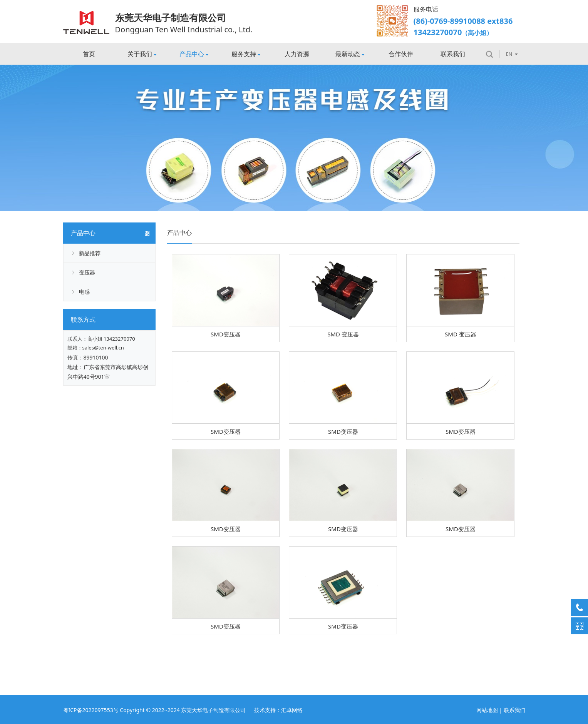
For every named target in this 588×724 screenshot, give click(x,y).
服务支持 (246, 54)
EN (511, 54)
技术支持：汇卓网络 (278, 710)
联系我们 (453, 54)
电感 (84, 292)
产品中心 (194, 54)
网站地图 (487, 710)
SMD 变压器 (343, 334)
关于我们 (142, 54)
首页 (89, 54)
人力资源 (297, 54)
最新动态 (350, 54)
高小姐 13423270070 (111, 339)
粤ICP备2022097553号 (91, 710)
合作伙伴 (401, 54)
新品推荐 (90, 253)
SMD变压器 (226, 334)
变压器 (87, 272)
